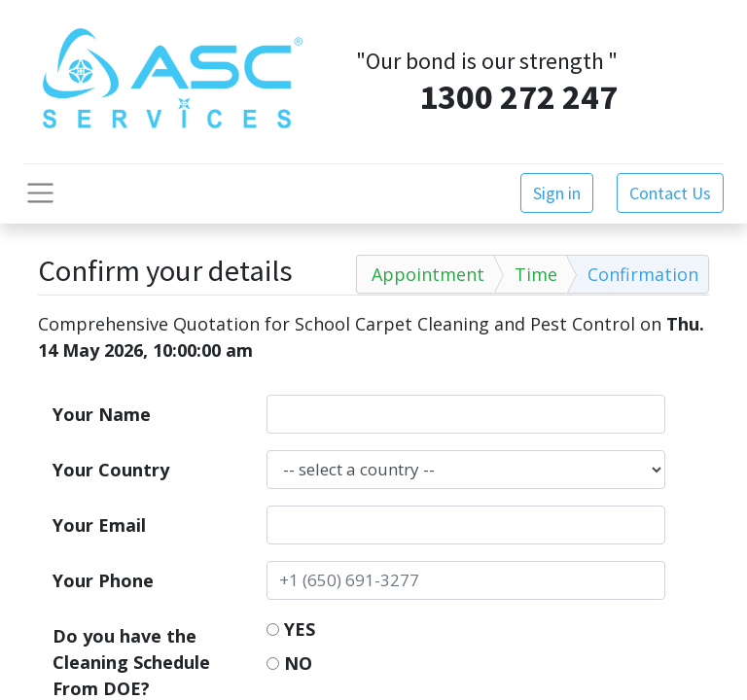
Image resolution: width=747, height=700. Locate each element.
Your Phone (103, 580)
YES (291, 629)
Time (536, 274)
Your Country (111, 470)
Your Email (99, 525)
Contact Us (670, 193)
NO (289, 663)
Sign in (557, 193)
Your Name (102, 414)
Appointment (428, 274)
